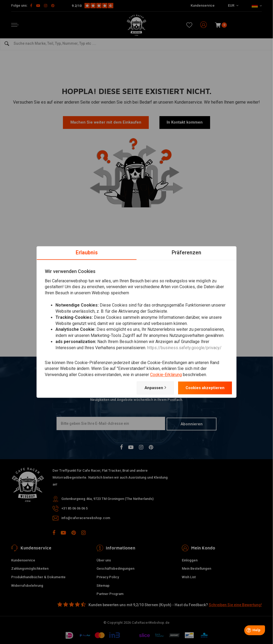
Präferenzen (186, 252)
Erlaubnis (87, 252)
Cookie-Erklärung (166, 375)
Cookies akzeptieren (203, 388)
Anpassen (149, 388)
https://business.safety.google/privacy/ (184, 348)
